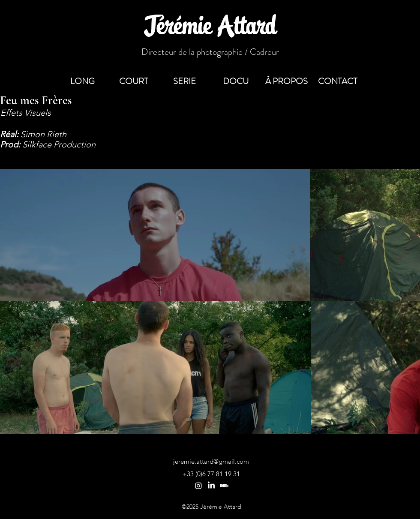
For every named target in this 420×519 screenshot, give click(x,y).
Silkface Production (59, 144)
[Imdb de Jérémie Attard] (224, 486)
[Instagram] (198, 486)
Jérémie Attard (210, 28)
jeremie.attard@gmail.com (211, 461)
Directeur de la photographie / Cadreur (210, 52)
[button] (337, 81)
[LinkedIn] (211, 486)
